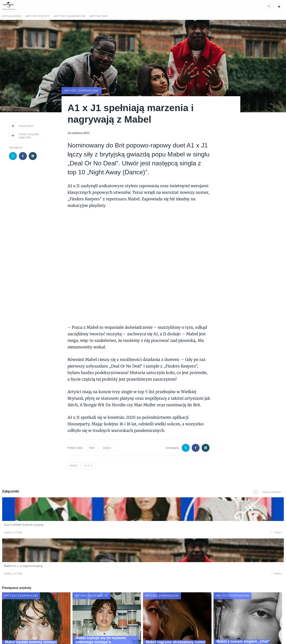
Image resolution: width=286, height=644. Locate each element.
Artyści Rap (98, 16)
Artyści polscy (38, 16)
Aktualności (12, 16)
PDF (92, 447)
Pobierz (62, 533)
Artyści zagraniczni (69, 16)
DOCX (107, 447)
